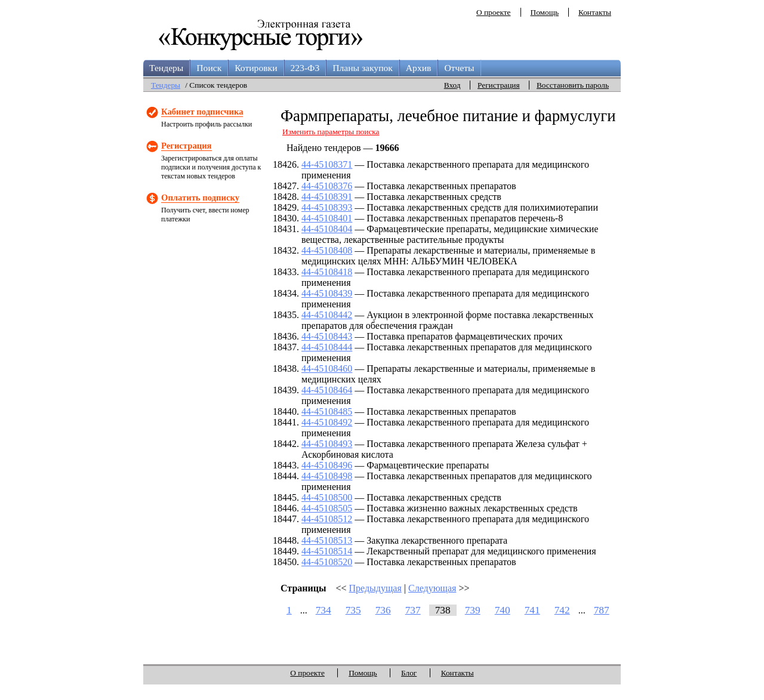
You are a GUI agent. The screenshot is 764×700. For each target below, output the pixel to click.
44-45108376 (327, 186)
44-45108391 (327, 197)
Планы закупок (363, 68)
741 (532, 610)
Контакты (595, 12)
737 (413, 610)
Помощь (545, 12)
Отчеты (459, 68)
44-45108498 (327, 476)
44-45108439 (327, 293)
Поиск (209, 68)
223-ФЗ (305, 68)
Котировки (256, 68)
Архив (419, 68)
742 (562, 610)
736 (383, 610)
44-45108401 (327, 218)
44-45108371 (327, 164)
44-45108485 (327, 411)
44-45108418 (327, 272)
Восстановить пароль (573, 85)
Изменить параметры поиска (331, 132)
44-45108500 (327, 497)
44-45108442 (327, 315)
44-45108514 (327, 551)
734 (324, 610)
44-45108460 (327, 368)
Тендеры (166, 68)
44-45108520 (327, 562)
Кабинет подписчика (202, 112)
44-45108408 (327, 250)
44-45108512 (327, 519)
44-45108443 (327, 336)
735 (353, 610)
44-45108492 (327, 422)
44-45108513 (327, 540)
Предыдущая (375, 588)
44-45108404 (327, 229)
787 (602, 610)
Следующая (432, 588)
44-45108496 (327, 465)
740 (503, 610)
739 (473, 610)
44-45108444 (327, 347)
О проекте (494, 12)
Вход (452, 85)
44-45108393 (327, 207)
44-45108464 (327, 390)
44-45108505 (327, 508)
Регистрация (499, 85)
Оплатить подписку (200, 198)
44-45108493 (327, 444)
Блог (409, 673)
